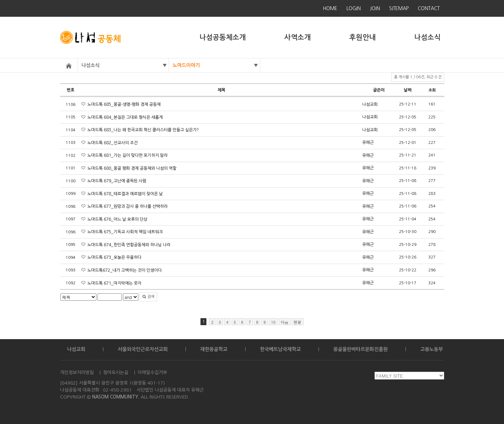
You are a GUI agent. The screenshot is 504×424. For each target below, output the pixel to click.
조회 (432, 90)
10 (273, 322)
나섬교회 (76, 349)
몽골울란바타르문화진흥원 (360, 349)
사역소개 (298, 37)
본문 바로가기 (0, 0)
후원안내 (363, 37)
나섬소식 (428, 37)
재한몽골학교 (214, 349)
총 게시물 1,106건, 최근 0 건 (418, 77)
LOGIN (354, 8)
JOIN (375, 8)
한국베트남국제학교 (280, 349)
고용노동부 (432, 349)
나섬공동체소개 (223, 37)
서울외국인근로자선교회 (143, 349)
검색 (148, 297)
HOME (330, 8)
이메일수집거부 (152, 372)
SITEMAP (399, 8)
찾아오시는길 (116, 372)
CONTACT (429, 8)
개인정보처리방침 (77, 372)
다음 (285, 322)
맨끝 (298, 322)
